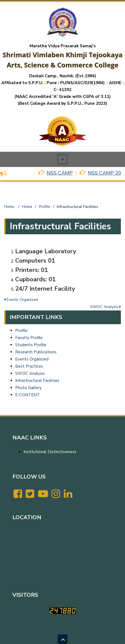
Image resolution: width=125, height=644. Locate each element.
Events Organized (32, 359)
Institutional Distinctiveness (50, 452)
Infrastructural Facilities (37, 381)
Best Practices (29, 366)
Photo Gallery (28, 388)
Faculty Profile (29, 338)
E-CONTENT (27, 395)
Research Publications (36, 352)
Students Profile (31, 345)
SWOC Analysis (30, 373)
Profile (21, 331)
